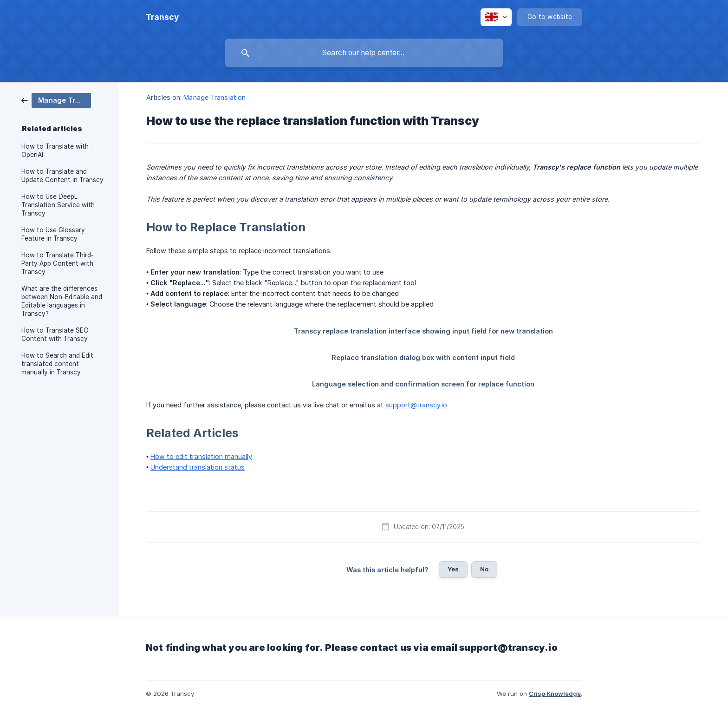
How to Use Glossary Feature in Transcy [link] (53, 234)
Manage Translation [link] (214, 97)
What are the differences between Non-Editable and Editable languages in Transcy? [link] (62, 301)
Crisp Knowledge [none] (555, 694)
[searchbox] (364, 53)
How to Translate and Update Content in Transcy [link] (62, 176)
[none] (162, 17)
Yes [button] (453, 569)
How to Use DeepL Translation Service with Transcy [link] (58, 205)
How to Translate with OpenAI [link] (55, 151)
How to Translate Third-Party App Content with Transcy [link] (58, 263)
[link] (56, 100)
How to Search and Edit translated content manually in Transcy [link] (57, 364)
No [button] (484, 569)
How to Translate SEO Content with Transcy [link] (55, 334)
